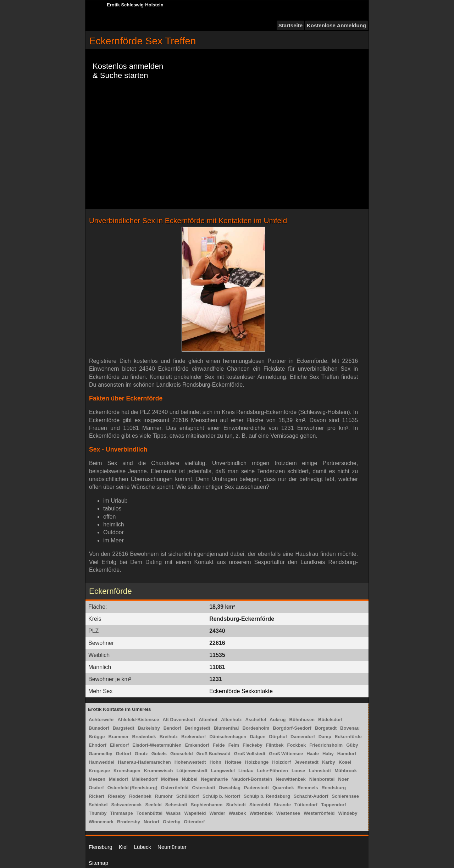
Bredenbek (144, 737)
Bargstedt (124, 728)
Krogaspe (99, 771)
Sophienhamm (207, 805)
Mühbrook (346, 771)
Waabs (173, 813)
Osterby (171, 822)
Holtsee (233, 762)
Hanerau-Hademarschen (144, 762)
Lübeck (143, 847)
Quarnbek (283, 788)
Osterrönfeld (175, 788)
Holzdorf (281, 762)
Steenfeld (260, 805)
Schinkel (98, 805)
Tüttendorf (306, 805)
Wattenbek (261, 813)
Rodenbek (140, 796)
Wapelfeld (195, 813)
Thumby (98, 813)
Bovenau (350, 728)
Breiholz (169, 737)
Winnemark (101, 822)
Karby (329, 762)
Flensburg (101, 847)
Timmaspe (122, 813)
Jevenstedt (306, 762)
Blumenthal (226, 728)
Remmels (308, 788)
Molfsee (170, 779)
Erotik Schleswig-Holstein (135, 5)
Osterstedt (203, 788)
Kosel (345, 762)
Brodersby (129, 822)
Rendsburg (334, 788)
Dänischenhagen (228, 737)
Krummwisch (159, 771)
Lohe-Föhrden (273, 771)
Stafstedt (236, 805)
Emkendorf (197, 745)
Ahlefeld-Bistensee (139, 720)
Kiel (123, 847)
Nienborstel (322, 779)
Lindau (246, 771)
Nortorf (151, 822)
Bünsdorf (99, 728)
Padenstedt (256, 788)
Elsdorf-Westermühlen (157, 745)
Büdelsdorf (330, 720)
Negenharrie (215, 779)
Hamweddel (101, 762)
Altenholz (231, 720)
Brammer (119, 737)
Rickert (96, 796)
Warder (217, 813)
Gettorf (123, 754)
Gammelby (100, 754)
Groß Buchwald (214, 754)
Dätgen (258, 737)
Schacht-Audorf (311, 796)
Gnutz (141, 754)
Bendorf (172, 728)
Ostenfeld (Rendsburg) (132, 788)
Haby (328, 754)
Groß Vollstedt (250, 754)
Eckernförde (348, 737)
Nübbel (190, 779)
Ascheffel (256, 720)
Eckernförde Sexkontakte (241, 691)
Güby (352, 745)
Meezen (97, 779)
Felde (219, 745)
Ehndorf (98, 745)
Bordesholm (256, 728)
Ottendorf (194, 822)
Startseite (290, 25)
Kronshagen (127, 771)
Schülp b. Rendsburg (267, 796)
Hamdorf (347, 754)
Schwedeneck (126, 805)
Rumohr (164, 796)
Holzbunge (257, 762)
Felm (234, 745)
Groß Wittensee (286, 754)
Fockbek (296, 745)
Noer (343, 779)
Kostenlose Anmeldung (336, 25)
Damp (325, 737)
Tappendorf (334, 805)
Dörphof (278, 737)
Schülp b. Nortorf (221, 796)
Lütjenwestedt (192, 771)
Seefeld (153, 805)
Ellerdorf (119, 745)
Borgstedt (326, 728)
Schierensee (345, 796)
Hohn (215, 762)
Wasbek (237, 813)
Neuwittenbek (291, 779)
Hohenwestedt (190, 762)
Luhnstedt (320, 771)
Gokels (159, 754)
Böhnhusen (302, 720)
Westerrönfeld (319, 813)
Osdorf (96, 788)
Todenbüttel (150, 813)
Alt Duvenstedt (179, 720)
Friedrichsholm (326, 745)
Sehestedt (176, 805)
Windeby (348, 813)
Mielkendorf (145, 779)
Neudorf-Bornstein (252, 779)
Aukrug (278, 720)
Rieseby (117, 796)
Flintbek (275, 745)
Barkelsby (149, 728)
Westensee (288, 813)
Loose (298, 771)
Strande (282, 805)
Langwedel (223, 771)
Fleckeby (253, 745)
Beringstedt (197, 728)
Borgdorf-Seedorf (292, 728)
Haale (313, 754)
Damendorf (303, 737)
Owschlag (230, 788)
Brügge (97, 737)
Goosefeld (182, 754)
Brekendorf (193, 737)
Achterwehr (101, 720)
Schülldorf (188, 796)
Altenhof (208, 720)
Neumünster (172, 847)
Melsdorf (118, 779)
